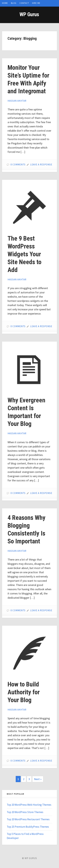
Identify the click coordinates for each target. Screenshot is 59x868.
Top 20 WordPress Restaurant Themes (28, 819)
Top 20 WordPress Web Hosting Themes (29, 805)
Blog (14, 3)
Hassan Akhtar (17, 101)
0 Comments (18, 165)
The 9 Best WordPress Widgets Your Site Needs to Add (24, 254)
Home (5, 3)
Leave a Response (41, 165)
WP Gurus (29, 14)
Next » (38, 779)
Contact (24, 3)
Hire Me (36, 3)
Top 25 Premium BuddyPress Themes (28, 827)
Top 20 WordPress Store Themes (25, 812)
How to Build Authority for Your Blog (24, 692)
